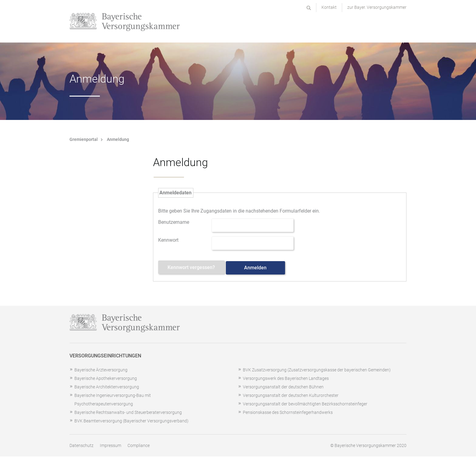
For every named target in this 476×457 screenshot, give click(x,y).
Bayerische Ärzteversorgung (101, 370)
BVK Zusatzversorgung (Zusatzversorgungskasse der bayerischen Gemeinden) (317, 370)
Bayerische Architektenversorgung (107, 387)
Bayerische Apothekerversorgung (106, 379)
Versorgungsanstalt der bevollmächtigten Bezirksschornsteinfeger (305, 404)
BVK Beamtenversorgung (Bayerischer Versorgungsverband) (131, 421)
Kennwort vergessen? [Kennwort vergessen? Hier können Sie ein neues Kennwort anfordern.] (193, 268)
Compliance (139, 446)
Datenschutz (82, 446)
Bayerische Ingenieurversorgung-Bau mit (113, 396)
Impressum (110, 446)
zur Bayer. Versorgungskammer (377, 7)
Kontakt (329, 7)
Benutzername (174, 222)
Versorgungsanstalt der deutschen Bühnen (283, 387)
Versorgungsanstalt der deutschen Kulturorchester (291, 396)
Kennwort (168, 240)
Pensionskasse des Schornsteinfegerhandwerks (288, 413)
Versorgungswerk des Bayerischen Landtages (286, 379)
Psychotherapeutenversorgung (104, 404)
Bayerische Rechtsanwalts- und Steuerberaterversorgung (128, 413)
